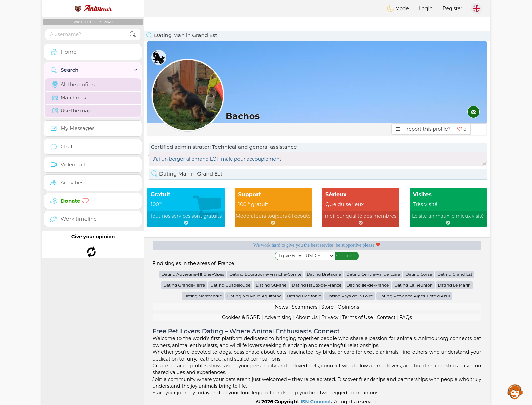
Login (426, 8)
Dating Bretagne (324, 274)
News (281, 307)
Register (453, 8)
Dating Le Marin (454, 285)
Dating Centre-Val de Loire (373, 274)
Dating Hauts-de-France (317, 285)
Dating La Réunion (413, 285)
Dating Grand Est (455, 274)
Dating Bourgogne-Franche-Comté (265, 274)
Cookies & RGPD (241, 317)
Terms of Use (358, 317)
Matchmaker (71, 98)
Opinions (348, 307)
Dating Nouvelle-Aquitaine (254, 296)
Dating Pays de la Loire (350, 296)
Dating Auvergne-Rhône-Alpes (193, 274)
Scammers (305, 307)
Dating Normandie (203, 296)
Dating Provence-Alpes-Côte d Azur (414, 296)
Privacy (330, 317)
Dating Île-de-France (368, 285)
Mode (398, 8)
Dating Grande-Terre (184, 285)
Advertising (278, 317)
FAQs (406, 317)
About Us (307, 317)
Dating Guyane (271, 285)
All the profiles (73, 85)
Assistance (515, 391)
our (93, 8)
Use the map (71, 111)
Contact (386, 317)
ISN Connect (316, 402)
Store (328, 307)
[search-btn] (133, 34)
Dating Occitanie (304, 296)
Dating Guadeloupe (231, 285)
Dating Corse (419, 274)
